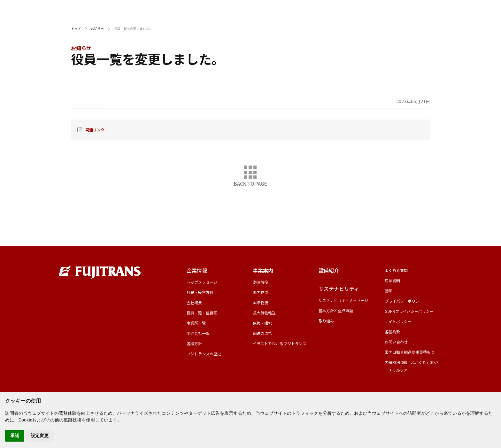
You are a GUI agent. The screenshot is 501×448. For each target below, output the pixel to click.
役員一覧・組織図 (202, 313)
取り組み (326, 321)
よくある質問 (396, 270)
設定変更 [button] (40, 436)
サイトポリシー (398, 321)
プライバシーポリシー (404, 301)
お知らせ (97, 29)
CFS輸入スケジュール (310, 9)
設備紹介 (356, 19)
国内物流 (260, 292)
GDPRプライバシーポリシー (409, 311)
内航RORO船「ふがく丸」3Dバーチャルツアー (412, 366)
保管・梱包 (262, 323)
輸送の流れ (262, 333)
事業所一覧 (196, 323)
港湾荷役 (260, 282)
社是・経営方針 (200, 292)
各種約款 (392, 332)
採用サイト (426, 9)
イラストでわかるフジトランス (280, 343)
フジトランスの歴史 (204, 354)
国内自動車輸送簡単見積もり (410, 352)
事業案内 (308, 19)
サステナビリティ (414, 19)
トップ (76, 29)
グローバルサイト (473, 9)
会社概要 (194, 302)
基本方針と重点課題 (336, 310)
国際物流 (260, 302)
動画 (391, 9)
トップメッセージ (202, 282)
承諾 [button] (15, 436)
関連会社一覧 (198, 333)
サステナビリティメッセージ (343, 300)
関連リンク (95, 130)
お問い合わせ (480, 19)
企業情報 (259, 19)
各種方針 (194, 343)
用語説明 (358, 9)
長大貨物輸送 (264, 313)
